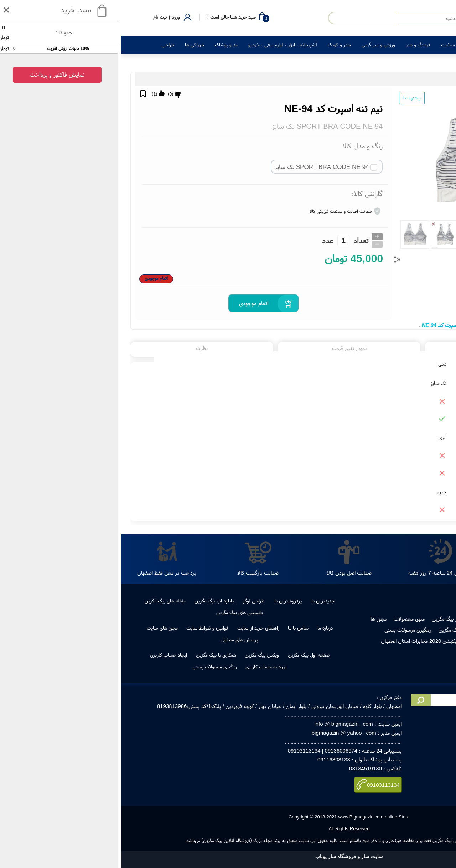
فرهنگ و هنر (297, 45)
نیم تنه (430, 325)
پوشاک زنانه (404, 79)
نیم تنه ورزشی (371, 325)
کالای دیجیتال (406, 45)
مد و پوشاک (105, 45)
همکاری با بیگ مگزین (95, 655)
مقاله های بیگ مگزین (44, 601)
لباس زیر (383, 79)
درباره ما (204, 628)
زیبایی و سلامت (335, 45)
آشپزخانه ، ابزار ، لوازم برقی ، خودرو (162, 45)
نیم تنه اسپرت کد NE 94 (327, 325)
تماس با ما (177, 628)
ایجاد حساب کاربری (47, 655)
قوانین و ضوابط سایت (86, 628)
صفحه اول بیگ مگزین (188, 655)
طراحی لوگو (132, 601)
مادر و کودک (218, 45)
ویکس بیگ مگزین (141, 655)
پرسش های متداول (118, 640)
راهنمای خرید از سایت (137, 628)
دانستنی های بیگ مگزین (118, 612)
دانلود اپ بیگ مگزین (93, 601)
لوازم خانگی (372, 45)
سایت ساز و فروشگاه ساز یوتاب (228, 856)
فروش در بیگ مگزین (332, 619)
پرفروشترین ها (166, 601)
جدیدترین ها (201, 601)
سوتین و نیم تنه (358, 79)
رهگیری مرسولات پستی (287, 630)
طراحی (47, 45)
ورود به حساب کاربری (145, 667)
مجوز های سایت (41, 628)
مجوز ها (257, 619)
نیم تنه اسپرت (405, 325)
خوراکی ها (73, 45)
